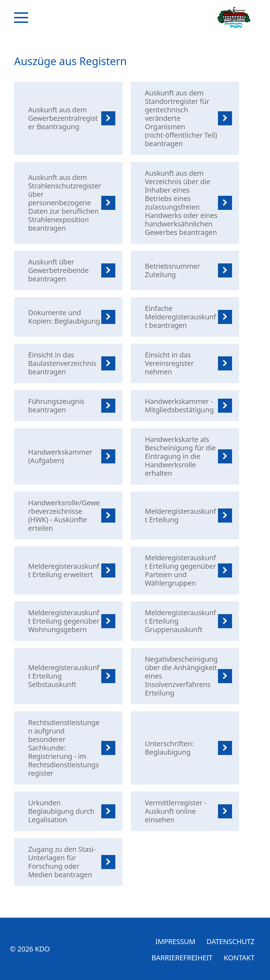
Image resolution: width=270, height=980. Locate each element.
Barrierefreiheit (182, 958)
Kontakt (239, 958)
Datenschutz (230, 941)
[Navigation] (21, 18)
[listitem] (68, 118)
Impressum (175, 941)
